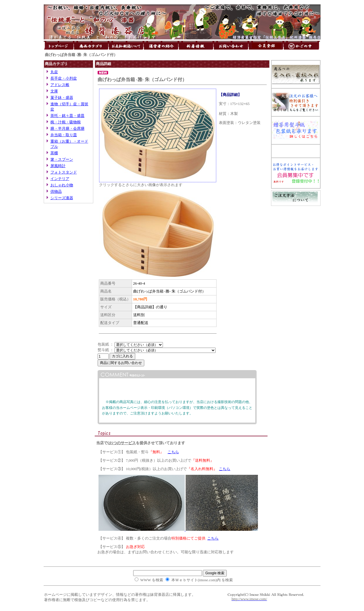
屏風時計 (58, 166)
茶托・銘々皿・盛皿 (67, 116)
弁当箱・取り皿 (64, 135)
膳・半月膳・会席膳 (67, 128)
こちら (173, 452)
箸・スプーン (62, 159)
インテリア (60, 179)
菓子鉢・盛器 (62, 98)
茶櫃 (54, 153)
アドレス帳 (60, 85)
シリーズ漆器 (62, 198)
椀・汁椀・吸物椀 (66, 122)
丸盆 (54, 72)
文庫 (54, 91)
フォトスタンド (64, 172)
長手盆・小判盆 (64, 78)
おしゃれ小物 (62, 185)
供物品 (56, 191)
